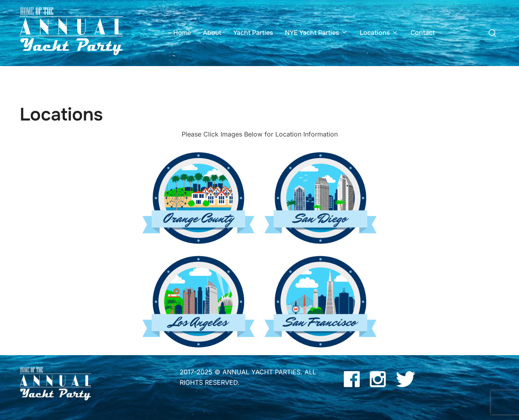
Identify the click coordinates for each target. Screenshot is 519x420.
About (212, 33)
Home (182, 33)
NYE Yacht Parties (316, 33)
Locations (379, 33)
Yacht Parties (253, 33)
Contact (423, 33)
